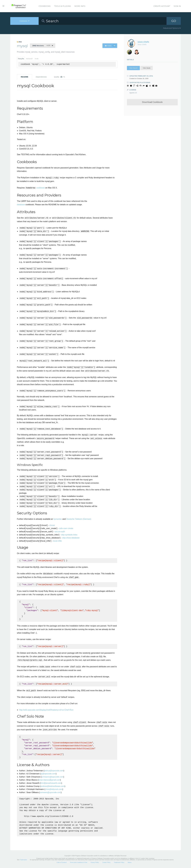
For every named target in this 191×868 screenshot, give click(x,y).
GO (174, 21)
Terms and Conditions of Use (79, 862)
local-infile (57, 541)
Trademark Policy (119, 862)
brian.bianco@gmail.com (49, 780)
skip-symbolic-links (69, 535)
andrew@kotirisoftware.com (53, 786)
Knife (37, 59)
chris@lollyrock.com (54, 789)
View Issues (147, 68)
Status (130, 862)
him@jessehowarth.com (51, 783)
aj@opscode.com (48, 774)
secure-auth (60, 532)
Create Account (162, 6)
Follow (110, 46)
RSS (19, 42)
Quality (59, 77)
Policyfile (21, 59)
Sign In (177, 6)
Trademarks (23, 860)
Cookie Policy (106, 862)
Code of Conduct (62, 862)
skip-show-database (71, 538)
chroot (52, 525)
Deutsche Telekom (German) (79, 519)
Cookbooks (45, 6)
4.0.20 (41, 46)
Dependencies (41, 77)
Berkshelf (29, 59)
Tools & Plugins (62, 6)
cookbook (41, 188)
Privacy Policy (95, 862)
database (21, 205)
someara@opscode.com (50, 792)
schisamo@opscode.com (53, 777)
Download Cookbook (152, 102)
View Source (133, 68)
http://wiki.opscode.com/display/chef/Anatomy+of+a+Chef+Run (46, 710)
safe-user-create (66, 528)
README (25, 77)
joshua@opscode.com (54, 771)
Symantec (58, 519)
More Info (80, 6)
